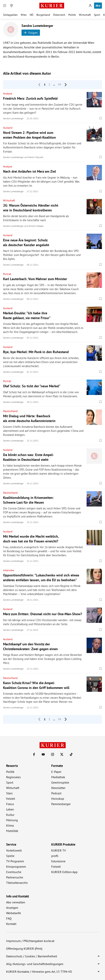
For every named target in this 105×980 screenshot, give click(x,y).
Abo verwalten (16, 902)
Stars (9, 793)
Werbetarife (14, 913)
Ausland (8, 128)
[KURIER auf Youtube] (43, 754)
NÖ (32, 15)
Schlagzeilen (10, 15)
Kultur (10, 815)
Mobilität (12, 831)
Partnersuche (15, 877)
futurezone (58, 861)
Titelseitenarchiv (17, 883)
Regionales (13, 777)
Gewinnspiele (60, 782)
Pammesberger (61, 804)
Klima (10, 825)
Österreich (59, 15)
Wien (24, 15)
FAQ (9, 918)
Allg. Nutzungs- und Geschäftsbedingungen (35, 964)
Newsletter (58, 788)
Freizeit (56, 867)
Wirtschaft (85, 15)
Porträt (7, 274)
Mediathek (58, 777)
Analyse (8, 94)
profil (55, 856)
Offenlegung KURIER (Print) (24, 949)
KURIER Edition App (64, 872)
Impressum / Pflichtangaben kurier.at (30, 941)
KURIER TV (59, 850)
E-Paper (56, 772)
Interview (9, 570)
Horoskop (58, 799)
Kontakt (11, 924)
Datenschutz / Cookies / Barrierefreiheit (32, 956)
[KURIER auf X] (62, 754)
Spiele (10, 856)
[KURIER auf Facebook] (34, 754)
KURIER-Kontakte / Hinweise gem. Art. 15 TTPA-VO (39, 972)
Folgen (31, 33)
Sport (97, 15)
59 (60, 84)
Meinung (12, 820)
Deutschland (10, 411)
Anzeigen (12, 908)
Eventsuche (14, 872)
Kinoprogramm (16, 867)
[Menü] (5, 6)
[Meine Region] (12, 6)
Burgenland (43, 15)
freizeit (11, 799)
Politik (72, 15)
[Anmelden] (90, 6)
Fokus (10, 804)
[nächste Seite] (66, 85)
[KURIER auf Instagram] (53, 754)
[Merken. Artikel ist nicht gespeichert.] (101, 118)
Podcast (56, 793)
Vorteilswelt (14, 850)
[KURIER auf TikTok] (71, 754)
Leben (10, 809)
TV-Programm (15, 861)
